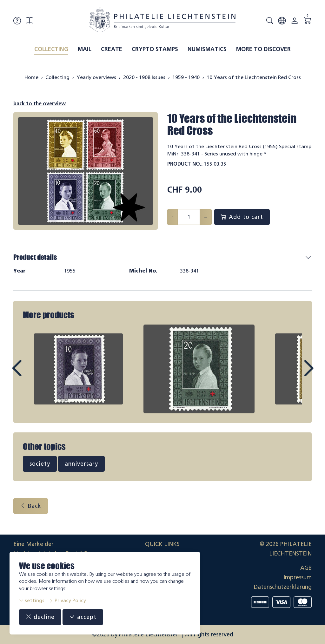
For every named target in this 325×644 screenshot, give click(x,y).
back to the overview (40, 104)
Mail (85, 49)
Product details (35, 257)
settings (32, 600)
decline (40, 617)
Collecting (51, 49)
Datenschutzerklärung (283, 587)
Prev (31, 374)
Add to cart (242, 217)
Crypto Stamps (155, 49)
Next (294, 374)
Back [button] (31, 506)
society (40, 464)
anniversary (81, 464)
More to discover (263, 49)
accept (83, 617)
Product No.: (185, 164)
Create (112, 49)
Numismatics (207, 49)
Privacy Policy (67, 600)
